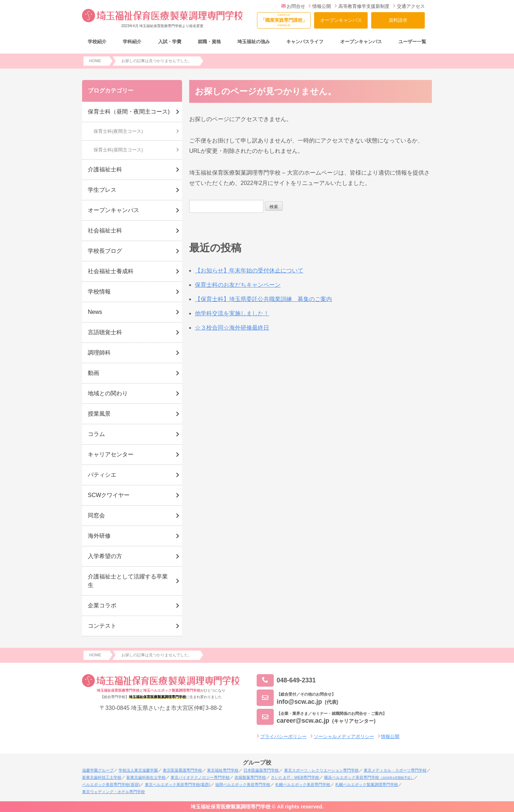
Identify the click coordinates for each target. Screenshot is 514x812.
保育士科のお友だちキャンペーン (238, 285)
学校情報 (99, 292)
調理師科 (99, 353)
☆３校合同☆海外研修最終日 (232, 328)
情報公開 (320, 6)
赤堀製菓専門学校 (250, 777)
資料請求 (398, 20)
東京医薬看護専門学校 (182, 770)
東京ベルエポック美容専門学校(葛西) (178, 785)
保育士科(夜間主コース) (118, 131)
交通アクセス (409, 6)
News (95, 312)
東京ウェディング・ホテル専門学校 (114, 792)
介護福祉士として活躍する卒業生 (128, 581)
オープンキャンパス (341, 20)
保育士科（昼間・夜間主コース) (129, 112)
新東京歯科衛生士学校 (146, 777)
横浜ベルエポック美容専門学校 (369, 777)
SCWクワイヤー (109, 495)
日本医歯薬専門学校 (261, 770)
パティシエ (102, 475)
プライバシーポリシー (283, 736)
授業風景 (99, 414)
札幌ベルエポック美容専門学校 (303, 785)
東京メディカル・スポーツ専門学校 (395, 770)
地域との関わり (108, 393)
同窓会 (96, 515)
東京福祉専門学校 (223, 770)
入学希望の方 (105, 556)
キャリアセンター (111, 454)
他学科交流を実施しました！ (232, 313)
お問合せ (293, 6)
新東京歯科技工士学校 (102, 777)
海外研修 (99, 536)
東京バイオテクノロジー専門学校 (200, 777)
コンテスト (102, 626)
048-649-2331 (286, 680)
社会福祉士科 (105, 230)
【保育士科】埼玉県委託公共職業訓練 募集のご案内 (263, 299)
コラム (96, 434)
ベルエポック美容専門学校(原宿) (111, 785)
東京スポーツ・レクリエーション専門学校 (321, 770)
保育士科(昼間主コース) (118, 150)
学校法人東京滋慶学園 (138, 770)
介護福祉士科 (105, 169)
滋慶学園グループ (98, 770)
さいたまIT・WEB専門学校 (295, 777)
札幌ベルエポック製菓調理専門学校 (367, 785)
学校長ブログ (105, 251)
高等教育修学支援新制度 (362, 6)
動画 (94, 373)
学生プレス (102, 190)
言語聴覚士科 (105, 332)
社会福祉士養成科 (111, 271)
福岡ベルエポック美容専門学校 (243, 785)
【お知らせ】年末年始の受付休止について (249, 270)
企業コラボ (102, 605)
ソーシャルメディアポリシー (344, 736)
